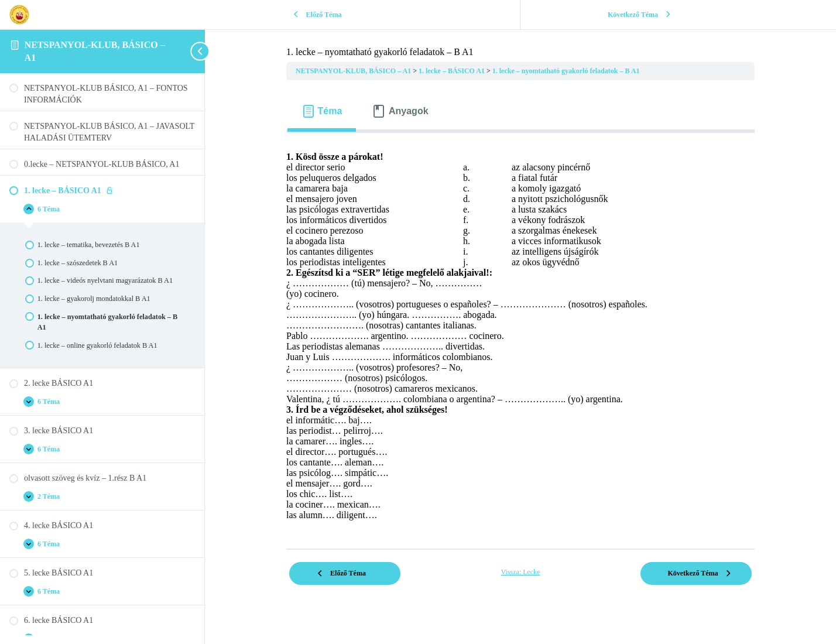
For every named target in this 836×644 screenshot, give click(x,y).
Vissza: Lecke (521, 572)
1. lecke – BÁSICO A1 (453, 71)
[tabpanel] (520, 336)
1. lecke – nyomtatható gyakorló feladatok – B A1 (566, 71)
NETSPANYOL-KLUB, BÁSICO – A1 (354, 71)
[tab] (322, 111)
